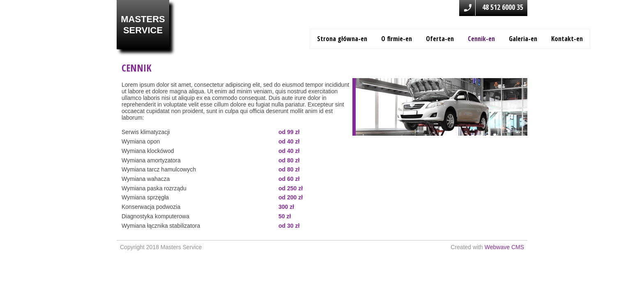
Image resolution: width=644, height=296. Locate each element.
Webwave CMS (504, 247)
